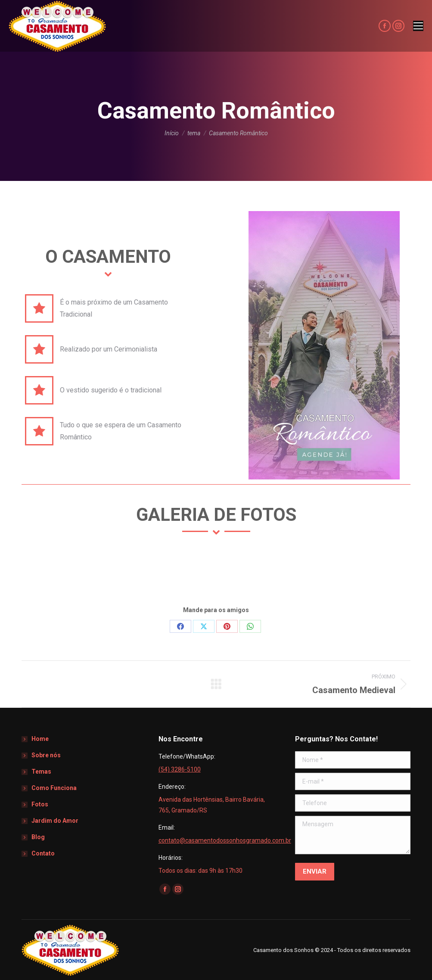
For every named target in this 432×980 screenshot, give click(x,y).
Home (40, 739)
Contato (43, 853)
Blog (38, 837)
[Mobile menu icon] (418, 26)
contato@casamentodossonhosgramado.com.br (225, 840)
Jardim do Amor (55, 821)
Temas (41, 772)
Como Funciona (54, 788)
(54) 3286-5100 (180, 769)
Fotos (40, 804)
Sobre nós (46, 755)
